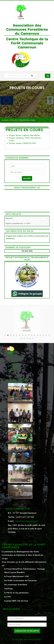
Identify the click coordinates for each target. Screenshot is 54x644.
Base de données (15, 358)
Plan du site (13, 370)
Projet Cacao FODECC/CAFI (23, 143)
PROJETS (14, 120)
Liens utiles (13, 362)
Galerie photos (14, 366)
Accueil (6, 120)
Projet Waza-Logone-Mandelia (24, 135)
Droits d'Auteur (35, 640)
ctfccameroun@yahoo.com (27, 521)
